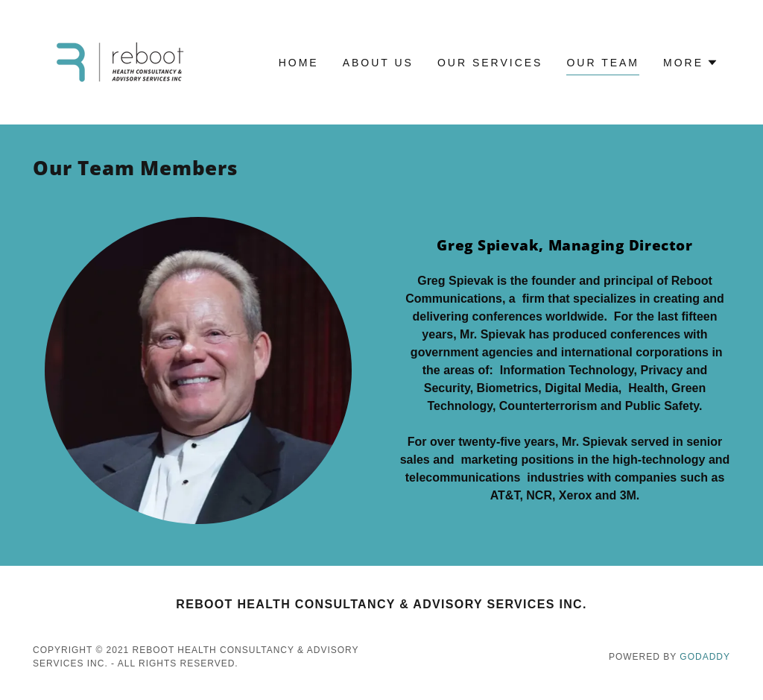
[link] (119, 62)
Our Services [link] (490, 63)
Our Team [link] (603, 63)
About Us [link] (378, 63)
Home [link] (299, 63)
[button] (691, 63)
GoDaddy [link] (705, 657)
